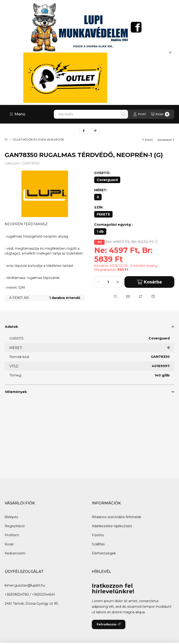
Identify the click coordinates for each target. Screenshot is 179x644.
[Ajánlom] (128, 296)
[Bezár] (170, 52)
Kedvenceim (15, 553)
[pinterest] (95, 131)
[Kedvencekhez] (115, 296)
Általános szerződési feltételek (117, 517)
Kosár (9, 544)
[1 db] (100, 231)
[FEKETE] (103, 214)
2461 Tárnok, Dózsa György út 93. (32, 604)
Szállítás (98, 544)
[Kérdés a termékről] (153, 296)
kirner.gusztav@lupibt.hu (25, 585)
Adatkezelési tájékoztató (112, 526)
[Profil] (139, 114)
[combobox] (91, 114)
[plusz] (118, 282)
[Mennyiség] (108, 282)
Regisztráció (15, 526)
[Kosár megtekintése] (160, 114)
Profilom (12, 535)
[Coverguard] (107, 180)
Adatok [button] (11, 327)
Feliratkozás (109, 624)
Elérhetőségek (104, 553)
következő (166, 140)
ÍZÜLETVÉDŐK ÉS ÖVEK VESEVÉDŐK (38, 140)
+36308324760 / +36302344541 (30, 594)
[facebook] (84, 131)
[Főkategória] (6, 140)
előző (148, 140)
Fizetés (98, 535)
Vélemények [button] (16, 392)
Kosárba (149, 282)
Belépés (11, 517)
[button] (17, 114)
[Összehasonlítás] (141, 296)
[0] (98, 197)
